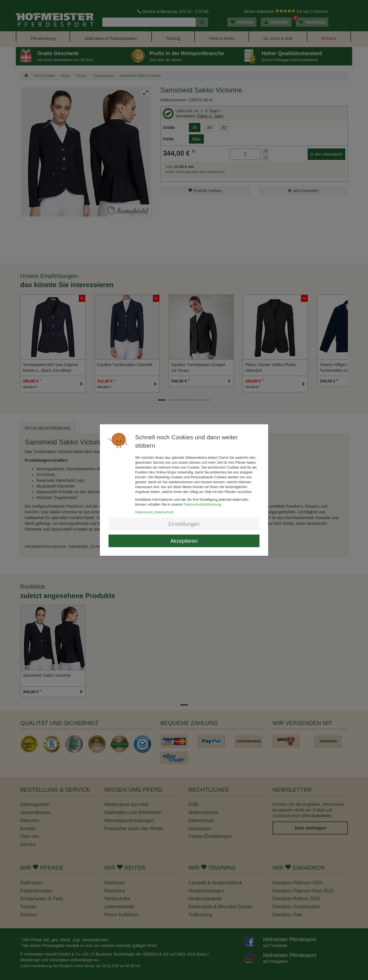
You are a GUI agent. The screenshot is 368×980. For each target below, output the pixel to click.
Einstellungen (184, 524)
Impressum (144, 512)
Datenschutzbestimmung (203, 505)
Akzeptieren (184, 541)
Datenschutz (164, 512)
